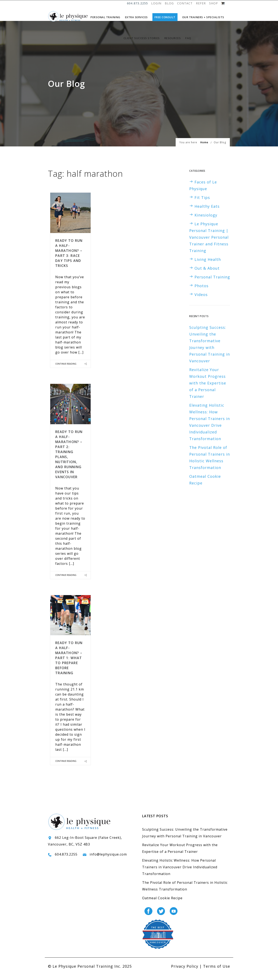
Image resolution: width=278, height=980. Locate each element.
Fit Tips (202, 204)
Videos (201, 301)
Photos (201, 292)
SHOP (214, 3)
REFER (201, 3)
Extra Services (136, 17)
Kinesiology (206, 221)
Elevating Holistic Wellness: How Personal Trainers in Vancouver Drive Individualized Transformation (180, 873)
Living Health (208, 266)
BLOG (169, 3)
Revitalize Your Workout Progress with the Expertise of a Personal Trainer (208, 389)
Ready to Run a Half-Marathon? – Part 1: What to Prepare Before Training (69, 664)
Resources (173, 38)
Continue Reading (66, 370)
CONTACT (185, 3)
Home (204, 149)
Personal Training (105, 17)
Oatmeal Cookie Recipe (162, 904)
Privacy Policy (185, 972)
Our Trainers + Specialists (203, 17)
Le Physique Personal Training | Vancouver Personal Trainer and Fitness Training (209, 243)
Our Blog (220, 149)
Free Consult (165, 17)
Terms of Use (217, 972)
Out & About (207, 274)
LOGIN (156, 3)
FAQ (188, 38)
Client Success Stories (142, 38)
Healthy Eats (207, 213)
